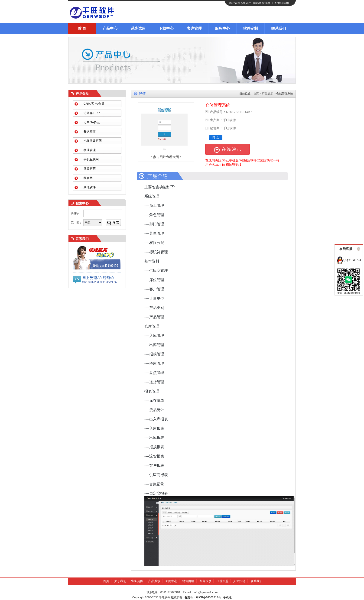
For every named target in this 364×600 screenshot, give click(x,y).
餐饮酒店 (90, 131)
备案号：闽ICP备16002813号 (203, 597)
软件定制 (250, 28)
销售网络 (188, 581)
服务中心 (222, 28)
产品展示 (267, 94)
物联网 (88, 178)
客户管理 (194, 28)
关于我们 (120, 581)
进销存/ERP (92, 113)
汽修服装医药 (93, 141)
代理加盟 (222, 581)
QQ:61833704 (349, 260)
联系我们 (279, 28)
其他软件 (90, 187)
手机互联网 (91, 159)
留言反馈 (205, 581)
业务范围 (137, 581)
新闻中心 (171, 581)
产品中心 (110, 28)
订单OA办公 (92, 122)
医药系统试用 (262, 3)
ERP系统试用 (280, 3)
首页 (256, 94)
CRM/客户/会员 (94, 104)
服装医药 (90, 169)
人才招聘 (239, 581)
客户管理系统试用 (240, 3)
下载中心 (166, 28)
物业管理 (90, 150)
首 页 (82, 28)
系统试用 (138, 28)
